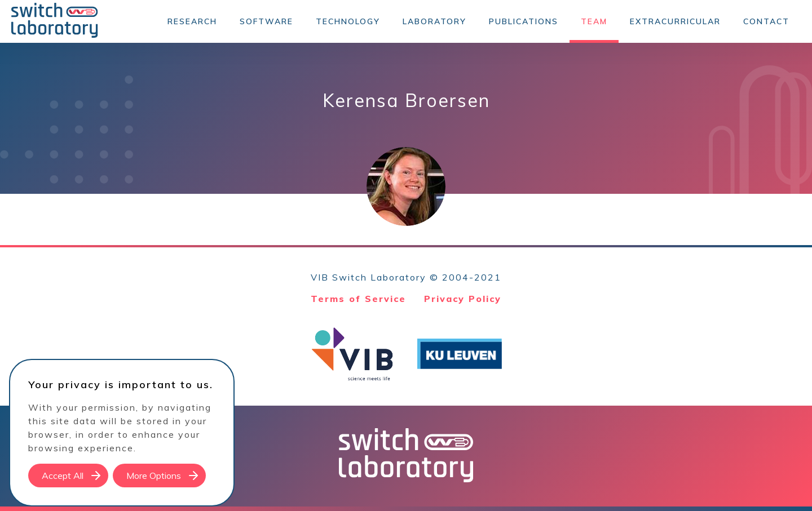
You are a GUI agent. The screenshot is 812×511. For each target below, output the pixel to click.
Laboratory (434, 21)
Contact (766, 21)
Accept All (63, 476)
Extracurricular (675, 21)
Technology (348, 21)
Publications (524, 21)
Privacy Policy (463, 299)
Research (192, 21)
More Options (154, 476)
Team (594, 21)
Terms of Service (358, 299)
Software (266, 21)
